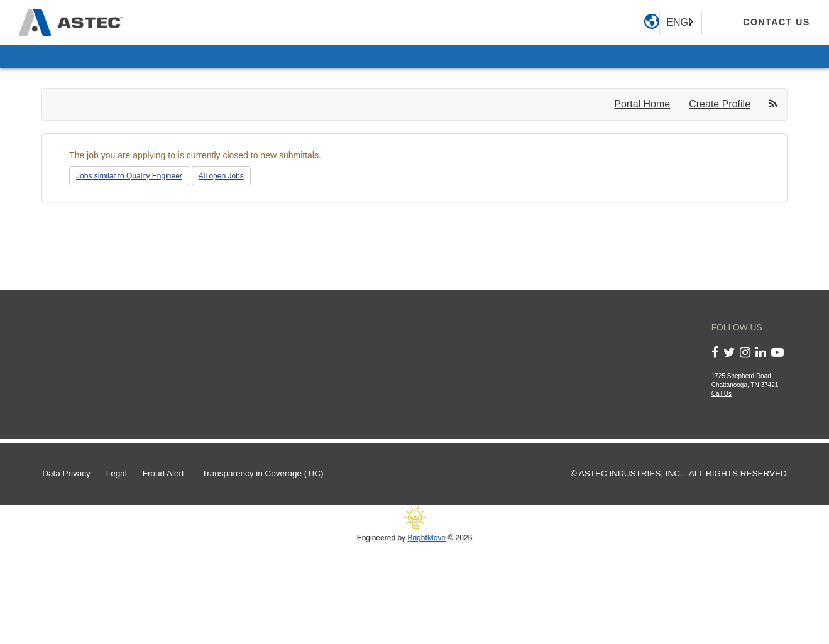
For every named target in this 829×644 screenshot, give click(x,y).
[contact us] (777, 23)
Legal (117, 473)
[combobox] (681, 23)
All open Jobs (221, 176)
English (679, 22)
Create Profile (720, 104)
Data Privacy (66, 473)
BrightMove (426, 538)
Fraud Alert (163, 473)
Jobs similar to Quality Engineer (129, 176)
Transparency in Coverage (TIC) (263, 473)
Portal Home (642, 104)
